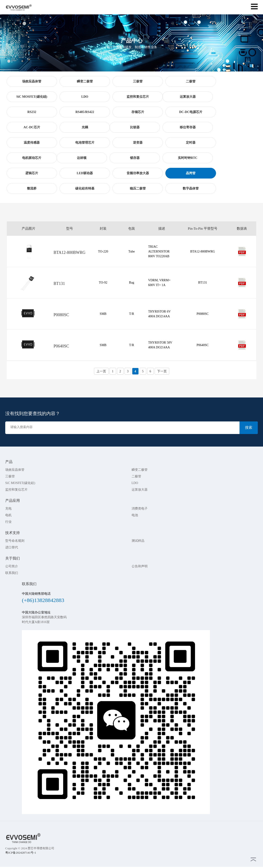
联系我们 (12, 573)
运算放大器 (140, 490)
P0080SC (61, 315)
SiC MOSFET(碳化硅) (20, 483)
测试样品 (138, 541)
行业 (8, 522)
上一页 (101, 371)
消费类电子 (140, 509)
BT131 (59, 284)
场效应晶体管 (15, 470)
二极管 (136, 476)
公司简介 (12, 566)
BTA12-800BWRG (70, 253)
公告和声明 (140, 566)
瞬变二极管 (140, 470)
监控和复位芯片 (16, 490)
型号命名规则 (15, 541)
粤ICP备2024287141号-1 (21, 853)
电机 (8, 515)
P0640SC (61, 346)
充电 (8, 509)
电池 (135, 515)
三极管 (10, 476)
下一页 (162, 371)
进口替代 (12, 547)
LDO (135, 483)
